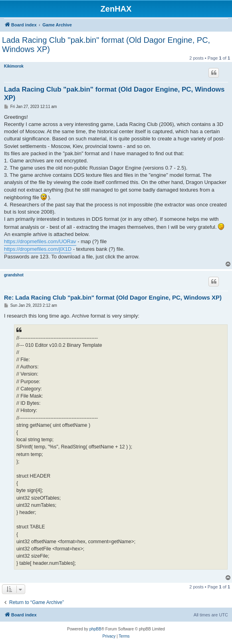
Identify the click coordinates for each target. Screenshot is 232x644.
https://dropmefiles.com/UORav (40, 241)
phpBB (95, 629)
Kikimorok (14, 66)
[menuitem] (109, 636)
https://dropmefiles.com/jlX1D (38, 249)
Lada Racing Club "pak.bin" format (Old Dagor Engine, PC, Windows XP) (106, 45)
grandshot (14, 275)
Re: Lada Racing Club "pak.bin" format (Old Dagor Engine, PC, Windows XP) (113, 297)
